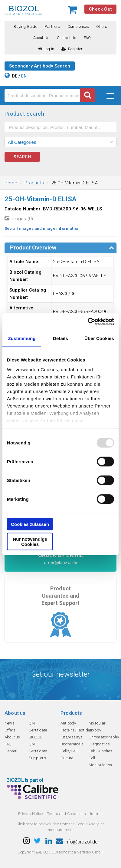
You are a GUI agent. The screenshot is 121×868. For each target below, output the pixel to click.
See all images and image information (42, 228)
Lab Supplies (100, 751)
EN (24, 76)
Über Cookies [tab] (99, 338)
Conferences (78, 26)
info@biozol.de (77, 842)
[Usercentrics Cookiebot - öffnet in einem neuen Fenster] (88, 322)
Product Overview (33, 248)
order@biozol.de (61, 563)
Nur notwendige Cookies (30, 541)
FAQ (87, 38)
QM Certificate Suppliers (38, 751)
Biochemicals (72, 744)
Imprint (96, 814)
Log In (46, 49)
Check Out (100, 9)
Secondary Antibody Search (40, 66)
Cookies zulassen (30, 524)
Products (34, 183)
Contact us (67, 38)
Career (11, 751)
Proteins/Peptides (76, 730)
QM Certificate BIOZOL (38, 730)
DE (15, 76)
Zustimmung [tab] (22, 338)
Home (11, 183)
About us (41, 38)
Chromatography (104, 737)
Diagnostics (99, 744)
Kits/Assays (71, 737)
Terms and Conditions (67, 814)
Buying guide (25, 26)
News (10, 723)
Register (72, 49)
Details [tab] (60, 338)
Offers (102, 26)
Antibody (68, 723)
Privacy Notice (31, 814)
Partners (52, 26)
